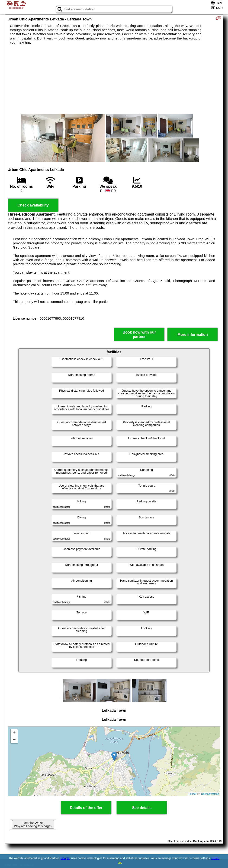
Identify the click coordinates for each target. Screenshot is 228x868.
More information (193, 335)
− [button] (14, 740)
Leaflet (193, 794)
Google (65, 858)
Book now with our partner (139, 334)
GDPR (215, 858)
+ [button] (14, 733)
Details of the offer (86, 808)
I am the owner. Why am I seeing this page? (33, 824)
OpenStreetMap (210, 794)
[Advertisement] (114, 79)
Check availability (33, 205)
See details (142, 808)
